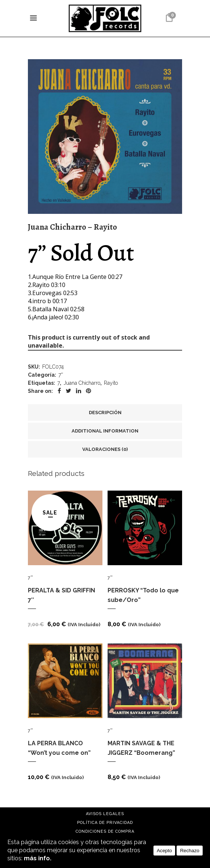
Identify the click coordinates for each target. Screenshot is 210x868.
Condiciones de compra (105, 831)
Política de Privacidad (105, 823)
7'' (61, 375)
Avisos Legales (105, 814)
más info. (38, 858)
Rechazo (190, 851)
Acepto (164, 851)
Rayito (111, 383)
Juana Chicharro (82, 383)
